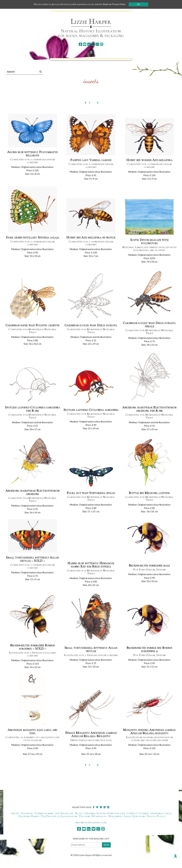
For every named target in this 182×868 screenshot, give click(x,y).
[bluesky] (93, 44)
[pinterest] (97, 44)
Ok (142, 4)
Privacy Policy (156, 822)
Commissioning (44, 820)
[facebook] (80, 44)
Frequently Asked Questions (127, 822)
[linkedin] (89, 44)
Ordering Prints (28, 822)
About (15, 820)
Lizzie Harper (91, 21)
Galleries (27, 820)
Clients (144, 820)
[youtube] (85, 44)
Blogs (79, 820)
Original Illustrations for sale (105, 820)
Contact (132, 820)
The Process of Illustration (59, 822)
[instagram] (102, 44)
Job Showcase (64, 820)
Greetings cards (161, 820)
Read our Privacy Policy (117, 4)
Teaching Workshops (93, 822)
